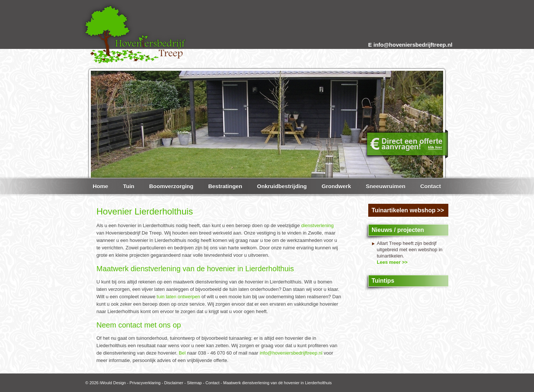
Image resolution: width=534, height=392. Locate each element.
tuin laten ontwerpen (179, 297)
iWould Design (113, 383)
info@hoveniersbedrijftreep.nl (291, 353)
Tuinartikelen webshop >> (408, 210)
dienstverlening (317, 225)
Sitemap (194, 383)
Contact (212, 383)
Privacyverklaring (145, 383)
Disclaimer (174, 383)
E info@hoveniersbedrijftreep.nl (410, 45)
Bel (182, 353)
